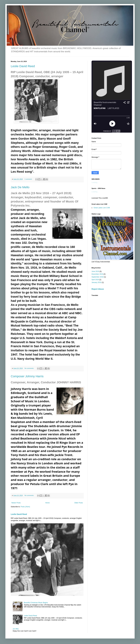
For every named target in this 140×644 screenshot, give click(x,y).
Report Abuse (98, 289)
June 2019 (95, 271)
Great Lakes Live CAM (102, 208)
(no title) (16, 629)
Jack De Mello (20, 187)
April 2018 (95, 280)
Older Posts (79, 503)
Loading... (95, 182)
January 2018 (96, 282)
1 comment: (28, 179)
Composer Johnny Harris (27, 376)
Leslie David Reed (23, 66)
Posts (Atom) (25, 507)
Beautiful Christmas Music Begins (36, 603)
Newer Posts (16, 503)
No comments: (29, 368)
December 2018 (97, 274)
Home (48, 503)
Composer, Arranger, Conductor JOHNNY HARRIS (46, 382)
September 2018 (98, 277)
